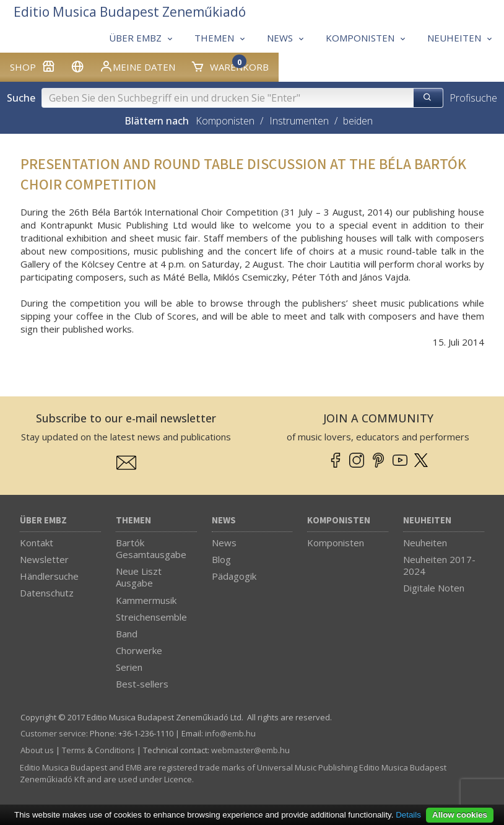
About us (37, 750)
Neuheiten (427, 521)
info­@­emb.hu (230, 733)
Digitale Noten (434, 588)
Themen (133, 521)
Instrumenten (299, 121)
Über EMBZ (43, 521)
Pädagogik (234, 576)
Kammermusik (146, 600)
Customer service (53, 733)
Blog (221, 559)
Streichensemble (151, 617)
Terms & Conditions (98, 750)
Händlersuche (49, 576)
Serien (129, 667)
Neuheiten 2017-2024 (439, 565)
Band (127, 634)
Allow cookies (460, 815)
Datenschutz (47, 593)
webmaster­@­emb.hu (250, 750)
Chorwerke (139, 650)
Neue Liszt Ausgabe (139, 577)
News (224, 521)
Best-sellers (142, 684)
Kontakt (37, 543)
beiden (358, 121)
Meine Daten (137, 66)
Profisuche (473, 98)
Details (408, 815)
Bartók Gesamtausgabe (151, 548)
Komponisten (225, 121)
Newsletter (44, 559)
